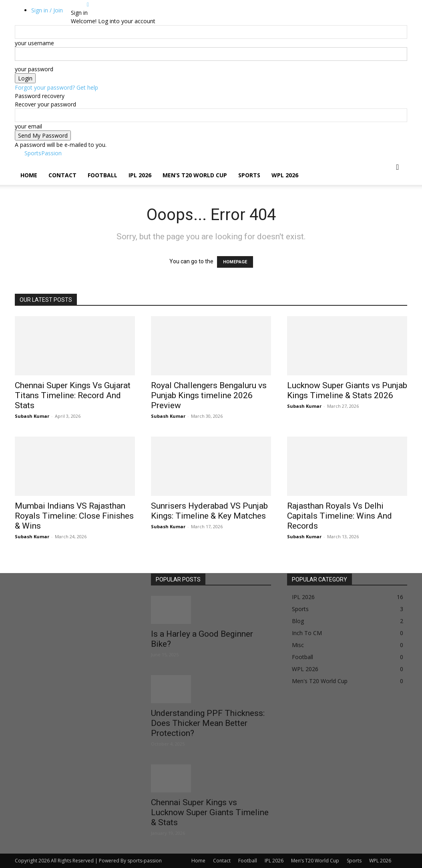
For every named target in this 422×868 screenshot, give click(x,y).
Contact (62, 175)
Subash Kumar (32, 416)
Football (102, 175)
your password (34, 69)
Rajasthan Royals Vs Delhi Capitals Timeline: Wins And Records (340, 516)
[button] (398, 167)
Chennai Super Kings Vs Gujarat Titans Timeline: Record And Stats (73, 395)
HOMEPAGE (235, 262)
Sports (249, 175)
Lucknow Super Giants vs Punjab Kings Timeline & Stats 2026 (347, 390)
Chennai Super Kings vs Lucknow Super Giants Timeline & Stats (210, 812)
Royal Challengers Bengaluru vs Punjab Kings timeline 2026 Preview (209, 395)
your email (28, 126)
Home (29, 175)
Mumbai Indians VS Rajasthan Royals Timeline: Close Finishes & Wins (74, 516)
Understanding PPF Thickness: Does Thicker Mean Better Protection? (208, 723)
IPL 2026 (140, 175)
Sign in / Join (47, 10)
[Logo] (16, 161)
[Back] (88, 4)
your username (34, 43)
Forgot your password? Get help (56, 87)
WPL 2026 (285, 175)
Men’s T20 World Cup (195, 175)
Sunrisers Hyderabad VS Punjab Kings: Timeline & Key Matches (209, 511)
